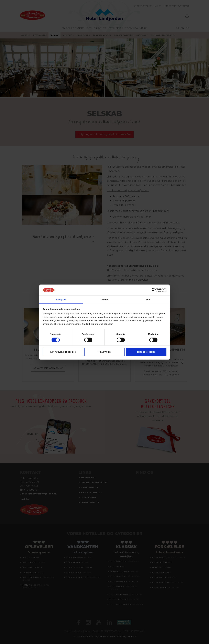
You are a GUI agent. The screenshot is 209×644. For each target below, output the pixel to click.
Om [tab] (148, 300)
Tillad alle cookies (146, 352)
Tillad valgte (104, 352)
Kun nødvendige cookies (63, 352)
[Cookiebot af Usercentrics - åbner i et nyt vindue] (154, 290)
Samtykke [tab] (61, 300)
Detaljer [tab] (104, 300)
